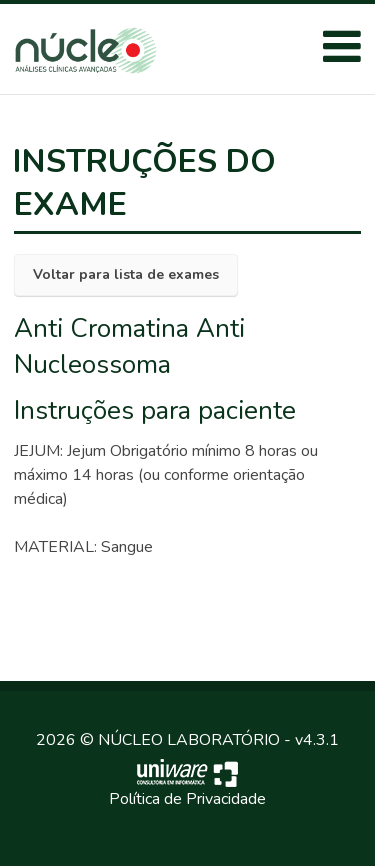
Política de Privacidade (187, 799)
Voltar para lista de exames (126, 274)
